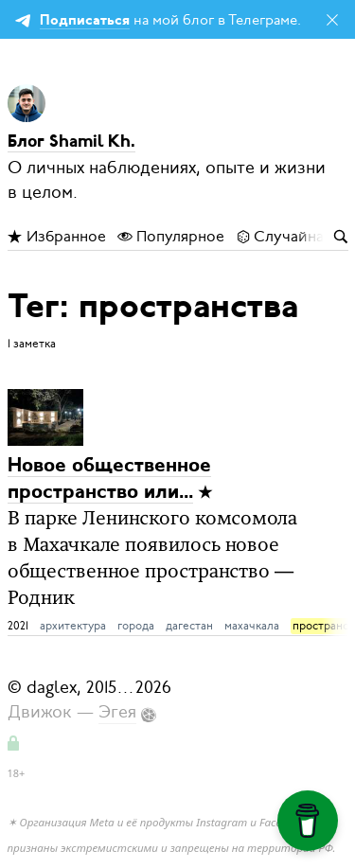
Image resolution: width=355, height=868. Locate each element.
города (136, 626)
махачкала (252, 626)
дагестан (189, 626)
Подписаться (85, 21)
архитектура (73, 626)
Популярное (171, 237)
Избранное (57, 237)
